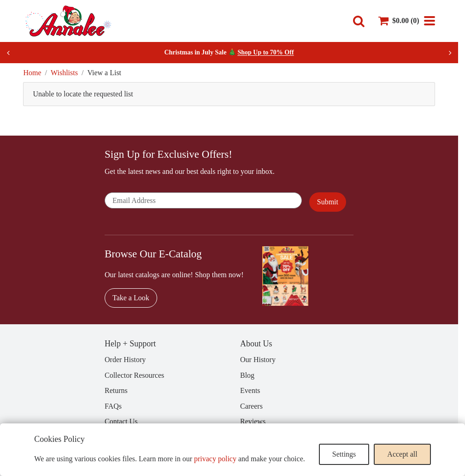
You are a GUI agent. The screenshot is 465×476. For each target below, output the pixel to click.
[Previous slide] (8, 53)
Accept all (402, 454)
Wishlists (64, 73)
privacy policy (215, 459)
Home (32, 73)
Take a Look (131, 298)
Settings (344, 454)
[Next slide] (450, 53)
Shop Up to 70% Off (265, 52)
